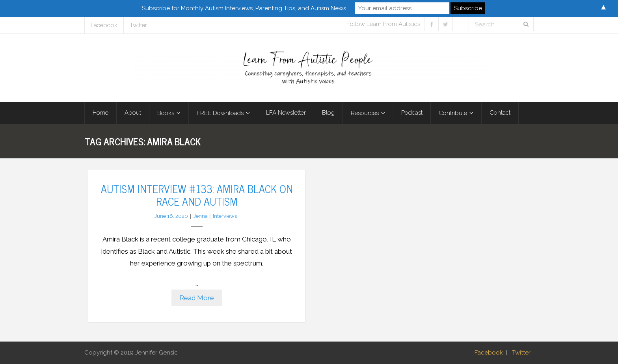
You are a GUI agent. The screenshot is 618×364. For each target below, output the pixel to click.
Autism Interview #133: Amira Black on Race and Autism (197, 195)
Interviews (225, 216)
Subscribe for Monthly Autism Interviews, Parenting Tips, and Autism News (244, 8)
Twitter (138, 25)
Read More (197, 298)
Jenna (201, 216)
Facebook (104, 25)
